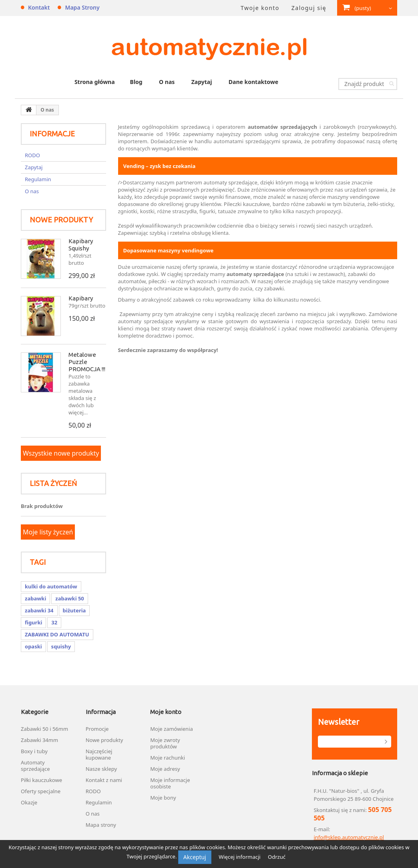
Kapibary (81, 298)
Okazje (29, 802)
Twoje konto (260, 8)
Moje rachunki (168, 758)
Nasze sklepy (101, 769)
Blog (136, 82)
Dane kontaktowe (253, 82)
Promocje (97, 729)
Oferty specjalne (41, 791)
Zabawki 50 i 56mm (44, 729)
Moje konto (166, 712)
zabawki (35, 598)
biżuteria (74, 610)
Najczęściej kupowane (99, 754)
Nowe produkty (61, 220)
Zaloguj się (309, 8)
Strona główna (95, 82)
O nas (167, 82)
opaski (33, 646)
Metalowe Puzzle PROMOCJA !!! (87, 362)
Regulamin (38, 179)
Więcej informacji (240, 857)
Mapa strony (82, 7)
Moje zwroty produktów (165, 743)
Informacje (52, 134)
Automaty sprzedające (35, 766)
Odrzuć (277, 857)
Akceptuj (195, 857)
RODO (32, 155)
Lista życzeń (53, 483)
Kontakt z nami (104, 780)
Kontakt (39, 7)
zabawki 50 (70, 598)
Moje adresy (165, 769)
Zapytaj (202, 82)
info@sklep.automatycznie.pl (349, 837)
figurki (33, 622)
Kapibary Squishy (81, 245)
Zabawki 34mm (39, 740)
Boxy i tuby (34, 751)
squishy (61, 646)
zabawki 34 (39, 610)
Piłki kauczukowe (41, 780)
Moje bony (163, 798)
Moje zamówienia (171, 729)
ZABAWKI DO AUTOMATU (57, 634)
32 (54, 622)
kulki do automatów (51, 586)
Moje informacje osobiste (170, 783)
